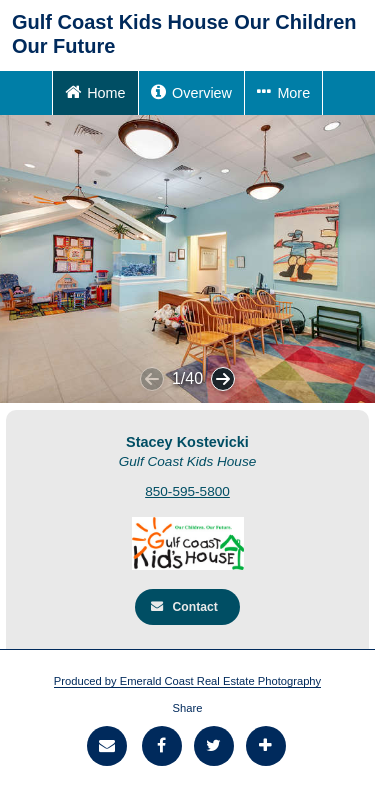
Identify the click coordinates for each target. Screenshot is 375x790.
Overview (191, 91)
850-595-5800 (187, 491)
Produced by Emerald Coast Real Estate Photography (187, 681)
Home (95, 91)
